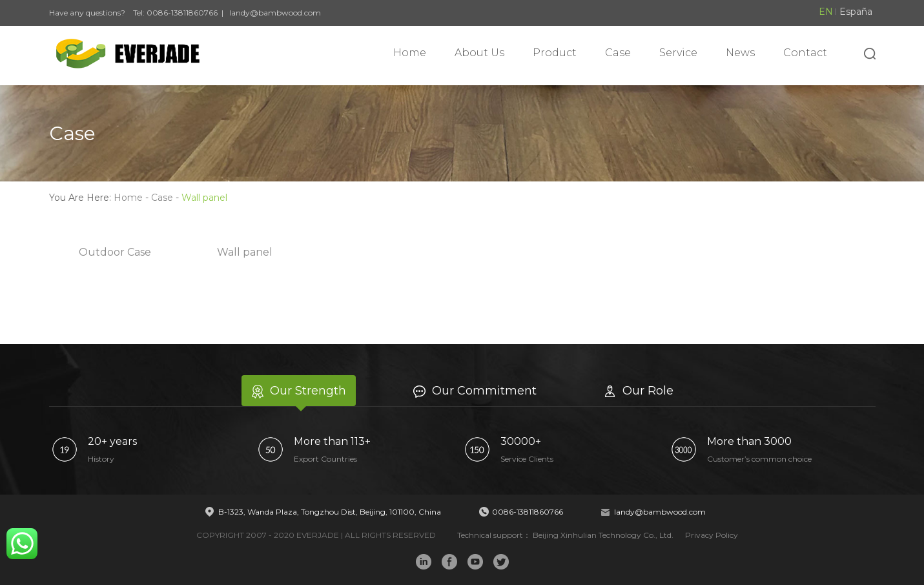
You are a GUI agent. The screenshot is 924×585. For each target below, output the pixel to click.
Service (678, 53)
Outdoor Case (115, 252)
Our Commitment (475, 391)
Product (555, 53)
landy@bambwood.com (275, 13)
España (856, 12)
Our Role (639, 391)
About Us (479, 53)
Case (618, 53)
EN (826, 12)
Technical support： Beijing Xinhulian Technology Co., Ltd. (566, 535)
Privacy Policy (712, 535)
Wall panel (245, 252)
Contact (805, 53)
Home (410, 53)
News (740, 53)
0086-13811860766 (182, 13)
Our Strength (299, 391)
